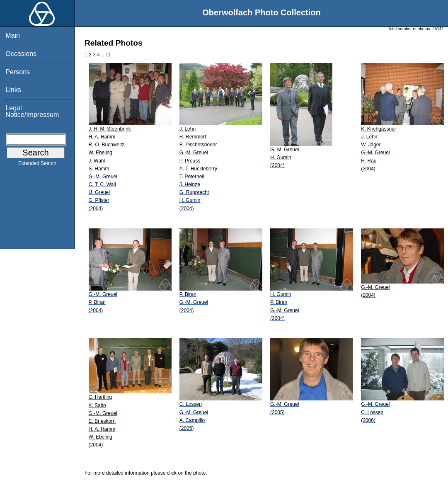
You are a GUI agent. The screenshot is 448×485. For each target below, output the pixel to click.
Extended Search (37, 165)
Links (13, 90)
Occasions (21, 54)
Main (13, 35)
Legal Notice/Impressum (32, 111)
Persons (18, 72)
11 (108, 55)
